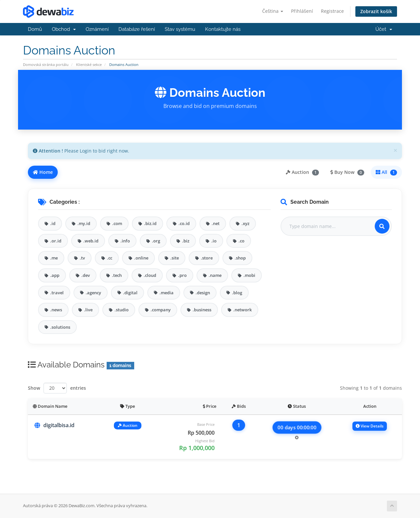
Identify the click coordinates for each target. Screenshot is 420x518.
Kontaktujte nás (223, 29)
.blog (234, 293)
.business (199, 310)
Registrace (332, 11)
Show (34, 388)
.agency (91, 293)
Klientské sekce (89, 64)
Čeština (273, 11)
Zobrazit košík (376, 11)
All (386, 172)
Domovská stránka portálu (46, 64)
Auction (302, 172)
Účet (384, 29)
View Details (370, 426)
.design (200, 293)
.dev (83, 275)
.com (114, 223)
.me (51, 258)
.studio (119, 310)
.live (85, 310)
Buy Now (347, 172)
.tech (114, 275)
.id (50, 223)
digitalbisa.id (59, 425)
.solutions (57, 327)
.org (153, 241)
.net (213, 223)
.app (52, 275)
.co (239, 241)
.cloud (147, 275)
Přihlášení (302, 11)
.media (164, 293)
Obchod (64, 29)
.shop (237, 258)
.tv (80, 258)
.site (172, 258)
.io (211, 241)
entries (78, 388)
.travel (54, 293)
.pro (180, 275)
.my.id (81, 223)
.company (158, 310)
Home (43, 172)
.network (240, 310)
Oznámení (97, 29)
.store (204, 258)
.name (212, 275)
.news (53, 310)
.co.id (181, 223)
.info (122, 241)
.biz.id (147, 223)
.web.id (88, 241)
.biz (183, 241)
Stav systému (180, 29)
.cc (107, 258)
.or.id (53, 241)
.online (138, 258)
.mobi (247, 275)
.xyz (243, 223)
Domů (35, 29)
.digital (127, 293)
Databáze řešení (137, 29)
